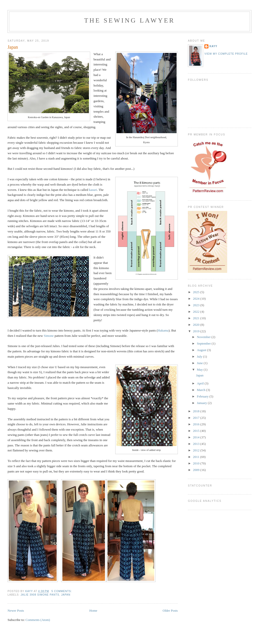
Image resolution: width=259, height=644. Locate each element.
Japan (13, 47)
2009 (197, 470)
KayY (213, 46)
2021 (197, 318)
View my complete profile (226, 54)
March (202, 390)
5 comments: (62, 591)
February (203, 396)
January (202, 403)
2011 (197, 457)
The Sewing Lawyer (129, 20)
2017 (197, 418)
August (202, 350)
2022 (197, 312)
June (200, 363)
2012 (197, 450)
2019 (197, 331)
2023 (197, 305)
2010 (197, 463)
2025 (197, 292)
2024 (197, 299)
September (204, 343)
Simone (49, 336)
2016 (197, 424)
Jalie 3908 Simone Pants (40, 595)
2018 (197, 411)
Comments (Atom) (38, 620)
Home (93, 611)
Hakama (163, 330)
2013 (197, 444)
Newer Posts (16, 611)
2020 (197, 325)
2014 (197, 437)
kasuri (93, 190)
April (201, 383)
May (200, 370)
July (200, 356)
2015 (197, 431)
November (204, 337)
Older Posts (170, 611)
